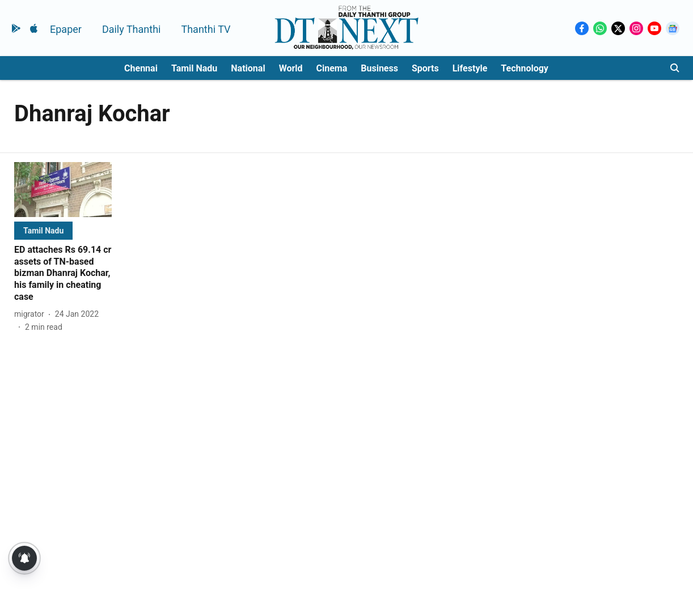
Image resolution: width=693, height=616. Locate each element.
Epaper (66, 29)
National (248, 68)
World (291, 68)
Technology (525, 68)
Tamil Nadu (194, 68)
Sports (425, 68)
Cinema (332, 68)
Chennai (141, 68)
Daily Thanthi (132, 29)
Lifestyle (470, 68)
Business (379, 68)
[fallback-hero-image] (63, 190)
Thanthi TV (206, 29)
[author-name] (31, 314)
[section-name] (43, 230)
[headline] (63, 274)
